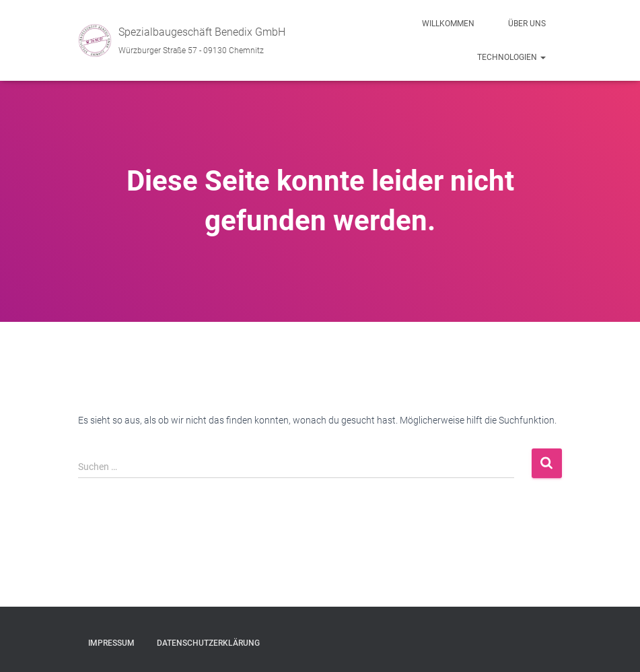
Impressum (111, 643)
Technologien (511, 57)
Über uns (527, 24)
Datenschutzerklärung (208, 643)
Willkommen (448, 24)
